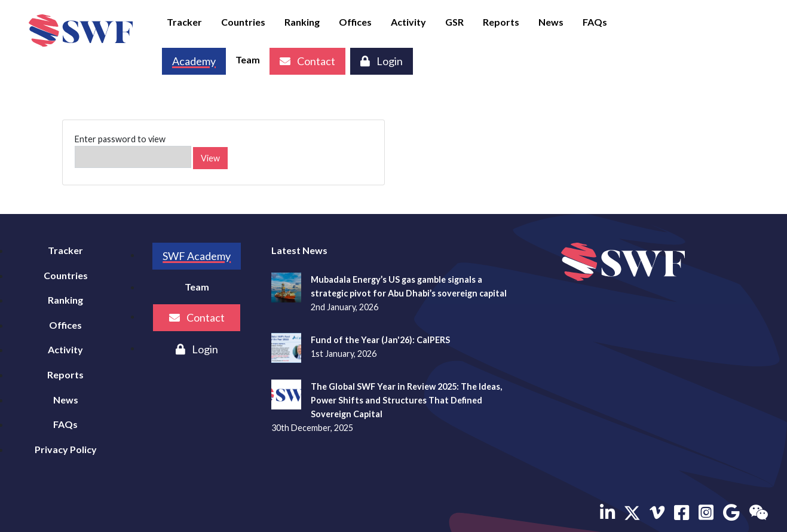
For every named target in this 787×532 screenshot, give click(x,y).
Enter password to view (133, 151)
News (551, 22)
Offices (355, 22)
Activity (408, 22)
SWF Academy (197, 256)
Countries (243, 22)
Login (382, 61)
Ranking (302, 22)
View (210, 158)
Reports (501, 22)
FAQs (595, 22)
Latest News (299, 250)
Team (248, 59)
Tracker (184, 22)
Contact (307, 61)
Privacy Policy (66, 449)
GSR (454, 22)
